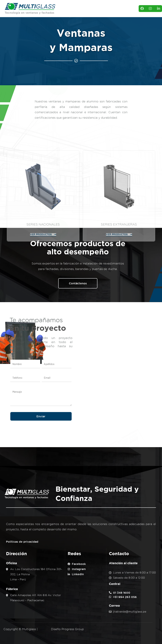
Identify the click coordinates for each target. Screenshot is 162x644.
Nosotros (76, 5)
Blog (77, 12)
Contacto (89, 12)
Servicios (66, 12)
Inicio (63, 5)
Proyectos (110, 5)
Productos (92, 5)
